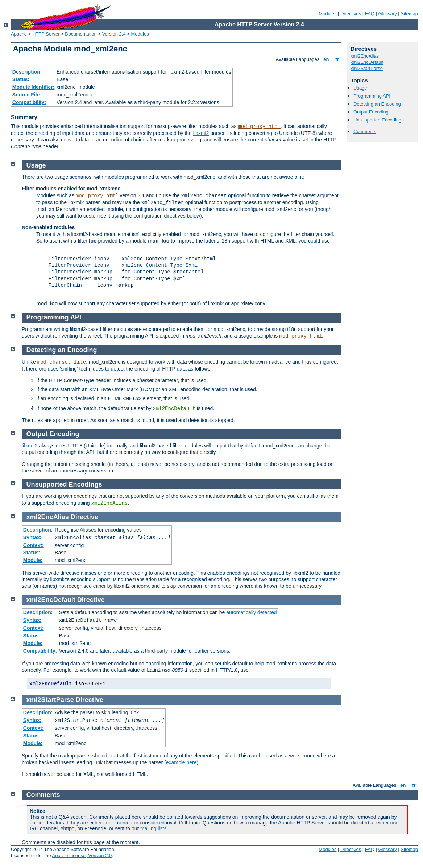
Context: (34, 545)
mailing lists (153, 828)
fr (337, 59)
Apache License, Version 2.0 (82, 855)
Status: (21, 79)
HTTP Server (46, 34)
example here (181, 762)
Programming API (372, 96)
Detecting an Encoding (377, 104)
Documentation (81, 34)
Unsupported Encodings (379, 120)
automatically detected (251, 612)
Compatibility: (29, 102)
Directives (351, 14)
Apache (19, 34)
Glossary (387, 14)
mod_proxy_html (259, 127)
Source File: (27, 95)
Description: (27, 72)
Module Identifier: (34, 87)
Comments (365, 131)
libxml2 (201, 133)
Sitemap (409, 14)
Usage (360, 88)
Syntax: (32, 537)
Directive (84, 517)
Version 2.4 (114, 34)
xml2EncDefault (367, 62)
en (326, 59)
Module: (33, 560)
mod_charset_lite (62, 362)
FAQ (370, 14)
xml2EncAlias (365, 56)
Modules (327, 14)
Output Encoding (371, 112)
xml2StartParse (367, 68)
